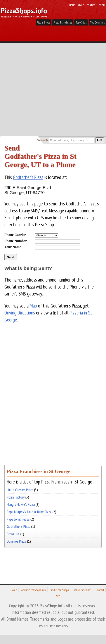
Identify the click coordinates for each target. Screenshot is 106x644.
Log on (101, 5)
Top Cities (81, 22)
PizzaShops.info (52, 606)
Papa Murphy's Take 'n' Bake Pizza (29, 512)
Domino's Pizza (17, 541)
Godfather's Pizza (28, 177)
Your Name (13, 247)
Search (43, 140)
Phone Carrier (15, 235)
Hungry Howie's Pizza (21, 504)
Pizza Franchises (63, 22)
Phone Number (16, 241)
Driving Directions (20, 313)
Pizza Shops (43, 22)
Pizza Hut (13, 534)
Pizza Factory (16, 497)
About (81, 5)
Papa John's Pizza (18, 519)
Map (33, 306)
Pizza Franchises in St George (39, 471)
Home (72, 5)
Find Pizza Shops (59, 590)
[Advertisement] (53, 81)
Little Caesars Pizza (20, 490)
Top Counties (97, 22)
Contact (91, 5)
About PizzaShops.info (33, 590)
